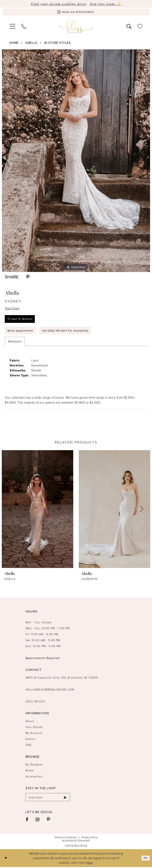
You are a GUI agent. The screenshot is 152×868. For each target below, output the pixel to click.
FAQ (28, 746)
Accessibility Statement (76, 841)
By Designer (34, 765)
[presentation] (38, 510)
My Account (34, 734)
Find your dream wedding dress (59, 4)
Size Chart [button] (13, 308)
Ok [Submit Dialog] (146, 859)
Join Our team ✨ (105, 4)
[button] (13, 26)
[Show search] (129, 26)
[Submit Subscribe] (65, 798)
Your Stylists (34, 728)
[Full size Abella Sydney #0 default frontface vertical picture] (76, 161)
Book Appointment (20, 331)
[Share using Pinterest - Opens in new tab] (28, 277)
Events (30, 740)
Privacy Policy (90, 838)
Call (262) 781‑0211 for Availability (66, 331)
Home (14, 43)
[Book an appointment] (76, 12)
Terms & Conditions (66, 838)
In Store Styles (57, 43)
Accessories (34, 777)
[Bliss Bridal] (76, 26)
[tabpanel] (76, 161)
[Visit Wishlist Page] (140, 26)
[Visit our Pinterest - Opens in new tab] (49, 820)
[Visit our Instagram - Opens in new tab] (38, 820)
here (90, 864)
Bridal (30, 771)
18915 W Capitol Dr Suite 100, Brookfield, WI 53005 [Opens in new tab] (62, 679)
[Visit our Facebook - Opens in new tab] (27, 820)
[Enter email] (48, 798)
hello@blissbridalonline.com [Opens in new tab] (50, 690)
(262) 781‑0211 (35, 702)
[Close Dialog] (6, 859)
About (30, 722)
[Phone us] (24, 26)
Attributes (15, 342)
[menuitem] (13, 26)
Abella (31, 43)
